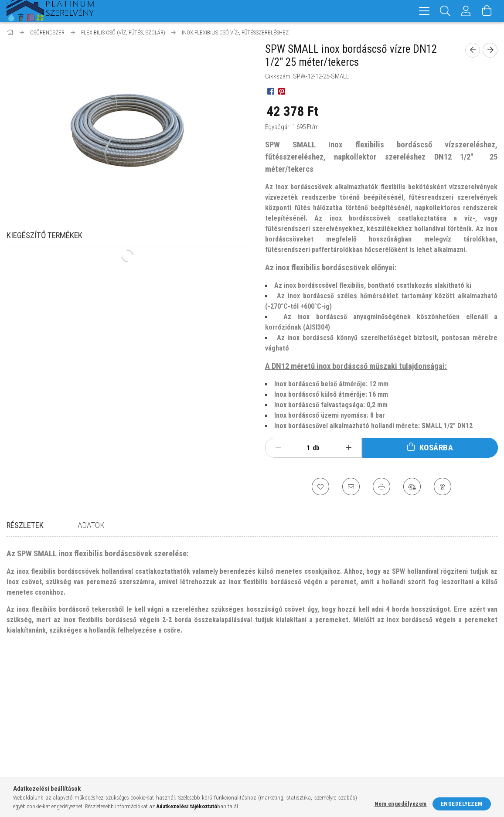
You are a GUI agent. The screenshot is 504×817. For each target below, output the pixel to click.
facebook (387, 764)
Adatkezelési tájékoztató (290, 723)
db (316, 448)
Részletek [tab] (25, 525)
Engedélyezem (462, 804)
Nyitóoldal (21, 710)
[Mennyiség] (304, 448)
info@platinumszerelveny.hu (428, 749)
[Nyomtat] (381, 487)
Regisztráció (149, 723)
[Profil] (466, 11)
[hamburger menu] (424, 11)
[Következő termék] (490, 50)
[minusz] (278, 448)
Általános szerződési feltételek (299, 710)
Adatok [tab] (91, 525)
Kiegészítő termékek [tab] (44, 235)
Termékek (19, 723)
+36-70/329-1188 (408, 736)
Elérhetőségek (276, 762)
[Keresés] (445, 11)
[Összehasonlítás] (412, 487)
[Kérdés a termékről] (443, 487)
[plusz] (349, 448)
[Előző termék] (473, 50)
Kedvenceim (147, 762)
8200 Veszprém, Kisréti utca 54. (429, 723)
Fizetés (266, 736)
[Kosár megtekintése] (487, 11)
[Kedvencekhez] (320, 487)
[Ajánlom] (351, 487)
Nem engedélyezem (401, 804)
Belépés (142, 710)
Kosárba (436, 448)
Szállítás (268, 749)
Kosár (139, 749)
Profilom (144, 736)
